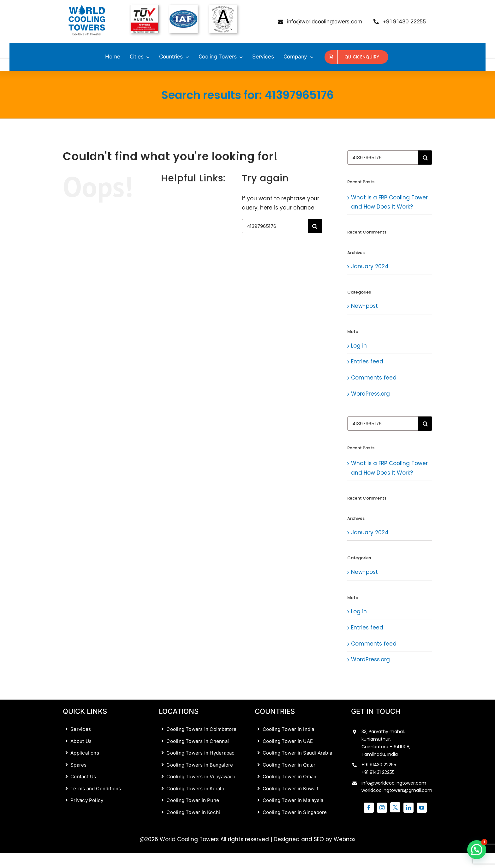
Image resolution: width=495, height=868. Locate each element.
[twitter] (395, 807)
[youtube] (422, 808)
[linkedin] (409, 808)
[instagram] (382, 808)
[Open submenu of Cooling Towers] (240, 57)
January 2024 (370, 266)
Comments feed (374, 378)
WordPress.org (370, 394)
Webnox (345, 839)
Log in (359, 346)
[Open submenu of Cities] (146, 57)
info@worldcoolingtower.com (394, 783)
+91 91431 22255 (378, 772)
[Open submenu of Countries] (186, 57)
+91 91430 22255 (379, 765)
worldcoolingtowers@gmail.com (397, 790)
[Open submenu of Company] (310, 57)
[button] (477, 850)
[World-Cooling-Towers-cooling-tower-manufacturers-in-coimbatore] (87, 7)
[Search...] (275, 226)
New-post (364, 306)
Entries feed (367, 361)
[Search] (315, 226)
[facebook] (369, 808)
